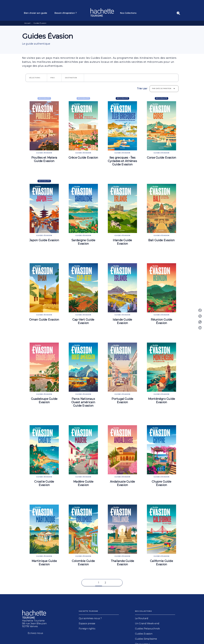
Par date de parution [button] (162, 89)
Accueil (27, 23)
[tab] (37, 13)
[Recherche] (178, 13)
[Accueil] (102, 12)
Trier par (142, 89)
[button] (36, 78)
